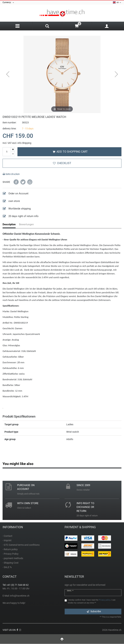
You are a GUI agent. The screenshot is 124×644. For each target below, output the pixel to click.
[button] (16, 182)
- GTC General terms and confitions (21, 545)
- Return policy (10, 549)
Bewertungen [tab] (26, 224)
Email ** (70, 591)
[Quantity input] (7, 152)
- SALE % (7, 567)
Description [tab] (9, 224)
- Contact (7, 536)
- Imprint (7, 540)
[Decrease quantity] (13, 154)
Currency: (8, 2)
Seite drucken (11, 174)
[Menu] (17, 26)
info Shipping (24, 143)
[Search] (47, 26)
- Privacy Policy (11, 554)
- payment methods (13, 558)
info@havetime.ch (20, 596)
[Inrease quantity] (13, 150)
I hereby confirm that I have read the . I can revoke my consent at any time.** (92, 601)
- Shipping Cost (11, 563)
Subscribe (94, 611)
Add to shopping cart (70, 152)
